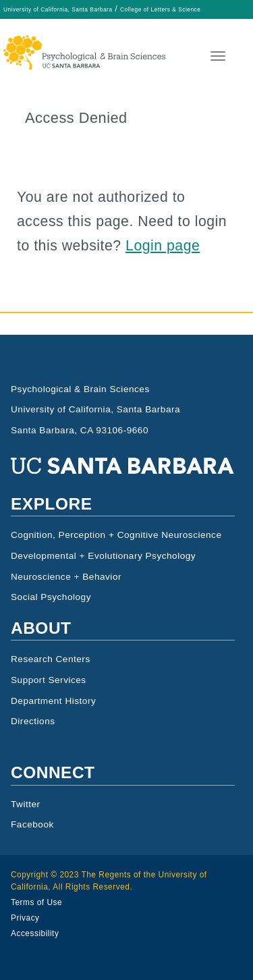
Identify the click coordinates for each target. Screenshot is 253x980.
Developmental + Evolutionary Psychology (103, 556)
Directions (33, 721)
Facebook (32, 824)
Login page (163, 246)
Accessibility (35, 933)
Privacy (25, 918)
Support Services (49, 680)
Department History (53, 701)
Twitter (26, 804)
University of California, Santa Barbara (58, 9)
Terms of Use (36, 902)
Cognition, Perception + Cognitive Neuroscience (116, 535)
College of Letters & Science (160, 9)
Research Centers (51, 659)
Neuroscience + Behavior (66, 577)
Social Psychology (51, 597)
